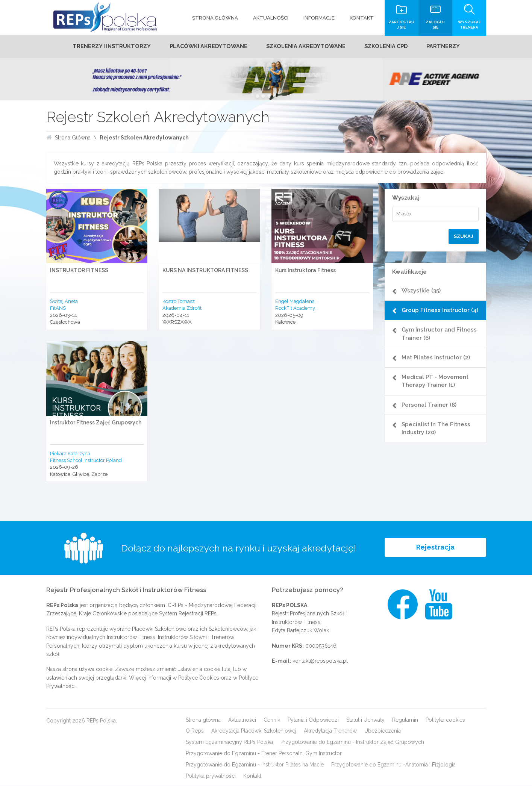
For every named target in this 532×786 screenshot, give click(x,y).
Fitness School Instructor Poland (86, 461)
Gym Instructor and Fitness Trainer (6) (441, 342)
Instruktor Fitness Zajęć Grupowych (96, 423)
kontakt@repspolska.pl (320, 661)
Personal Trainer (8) (431, 413)
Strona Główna (73, 138)
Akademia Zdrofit (182, 308)
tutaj (227, 669)
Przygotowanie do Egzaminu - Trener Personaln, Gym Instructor (264, 754)
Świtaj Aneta (64, 302)
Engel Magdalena (295, 302)
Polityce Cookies (199, 678)
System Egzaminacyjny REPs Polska (229, 742)
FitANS (58, 308)
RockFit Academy (295, 308)
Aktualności (242, 720)
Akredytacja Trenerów (330, 731)
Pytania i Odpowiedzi (313, 720)
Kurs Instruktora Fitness (305, 271)
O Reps (195, 731)
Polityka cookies (445, 720)
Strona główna (203, 720)
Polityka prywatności (211, 776)
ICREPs (175, 606)
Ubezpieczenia (383, 731)
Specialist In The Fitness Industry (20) (438, 437)
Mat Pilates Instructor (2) (438, 366)
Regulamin (405, 720)
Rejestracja (435, 548)
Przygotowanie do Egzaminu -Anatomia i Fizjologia (393, 765)
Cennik (272, 720)
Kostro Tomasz (179, 302)
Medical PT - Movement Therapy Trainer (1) (437, 389)
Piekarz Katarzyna (70, 454)
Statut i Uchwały (365, 720)
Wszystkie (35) (423, 291)
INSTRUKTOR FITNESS (79, 271)
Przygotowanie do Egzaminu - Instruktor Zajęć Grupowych (352, 742)
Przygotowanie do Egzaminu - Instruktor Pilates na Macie (255, 765)
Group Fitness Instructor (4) (437, 314)
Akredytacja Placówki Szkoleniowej (254, 731)
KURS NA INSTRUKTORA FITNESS (205, 271)
